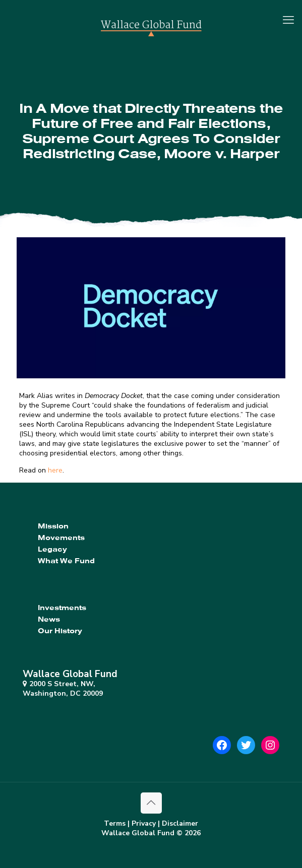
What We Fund (66, 561)
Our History (60, 631)
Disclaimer (180, 823)
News (49, 619)
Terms (115, 823)
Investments (62, 608)
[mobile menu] (288, 20)
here (55, 470)
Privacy (144, 823)
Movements (61, 538)
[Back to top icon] (151, 803)
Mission (53, 526)
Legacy (52, 549)
